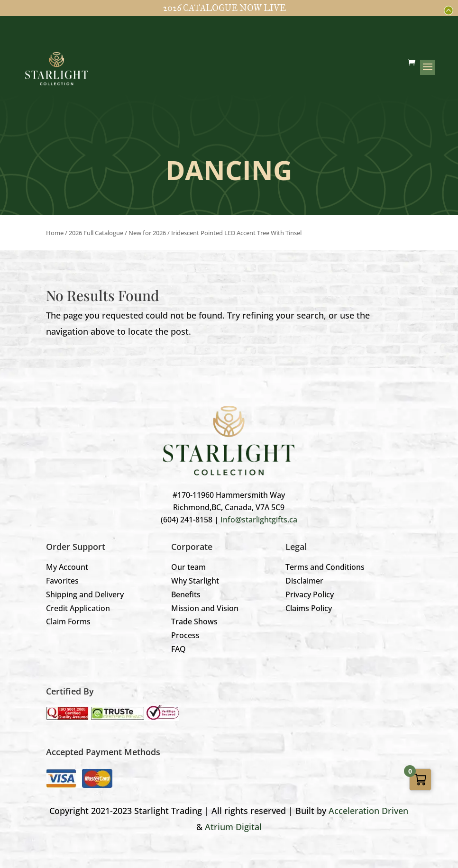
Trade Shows (194, 621)
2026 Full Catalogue (96, 233)
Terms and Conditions (325, 567)
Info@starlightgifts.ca (259, 520)
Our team (188, 567)
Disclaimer (304, 581)
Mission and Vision (205, 608)
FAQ (179, 649)
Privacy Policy (310, 594)
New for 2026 (147, 233)
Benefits (186, 594)
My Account (67, 567)
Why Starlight (195, 581)
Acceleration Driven (368, 811)
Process (185, 635)
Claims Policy (309, 608)
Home (55, 233)
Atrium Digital (233, 827)
